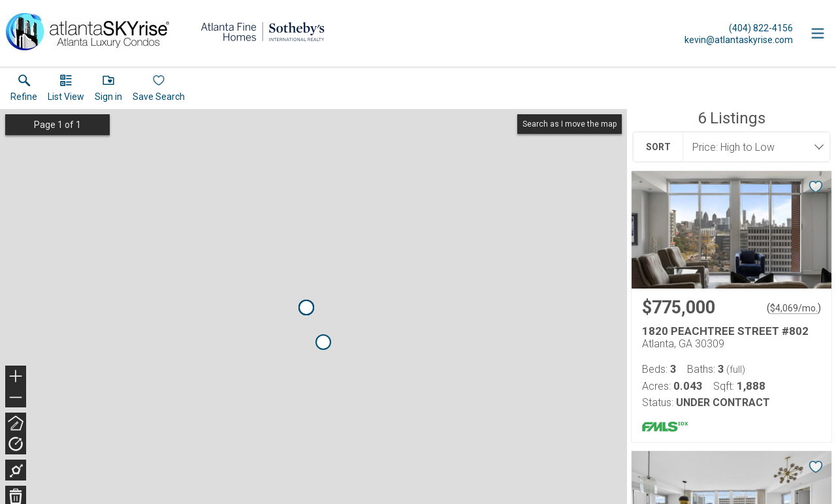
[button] (66, 91)
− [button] (16, 398)
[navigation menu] (818, 33)
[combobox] (752, 147)
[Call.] (739, 27)
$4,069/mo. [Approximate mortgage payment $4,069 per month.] (794, 308)
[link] (24, 91)
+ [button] (16, 377)
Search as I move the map (570, 124)
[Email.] (739, 39)
